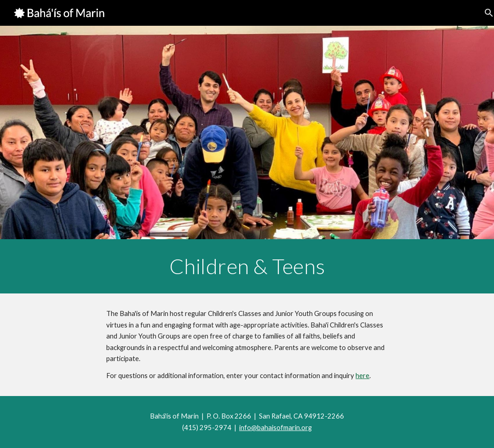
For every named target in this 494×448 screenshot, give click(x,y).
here (362, 376)
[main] (247, 266)
